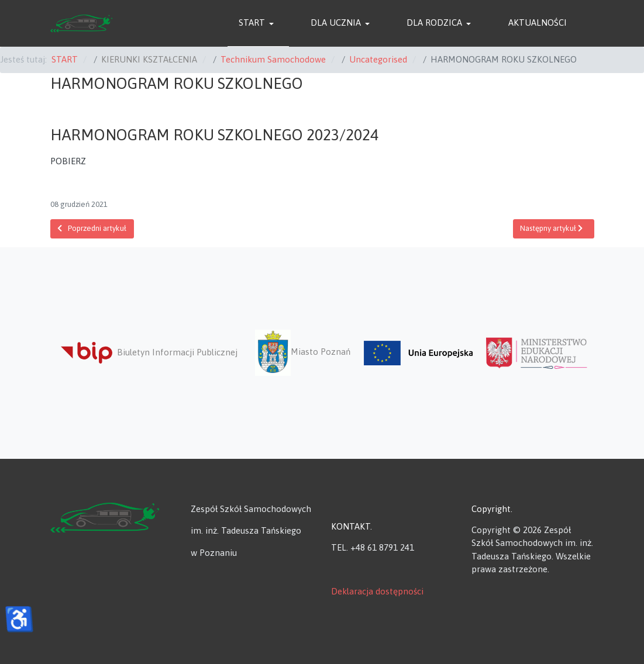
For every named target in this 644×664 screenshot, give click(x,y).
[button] (258, 23)
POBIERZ (68, 161)
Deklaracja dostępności (377, 591)
